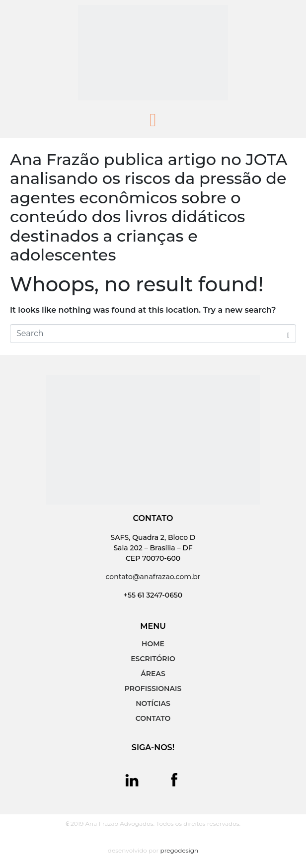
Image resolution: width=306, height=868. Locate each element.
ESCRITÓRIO (153, 659)
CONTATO (153, 718)
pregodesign (180, 850)
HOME (153, 644)
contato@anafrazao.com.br (153, 577)
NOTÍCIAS (153, 703)
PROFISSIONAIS (153, 689)
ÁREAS (153, 674)
